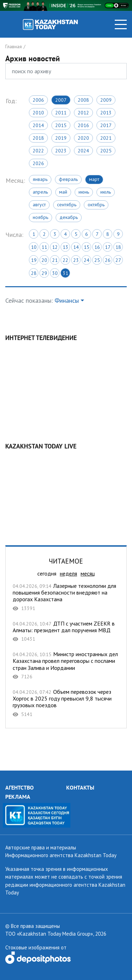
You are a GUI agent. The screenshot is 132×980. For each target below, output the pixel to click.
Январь (40, 179)
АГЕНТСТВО (20, 787)
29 (44, 273)
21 (55, 260)
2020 (83, 138)
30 (55, 273)
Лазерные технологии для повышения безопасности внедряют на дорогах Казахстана (66, 597)
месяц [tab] (88, 573)
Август (39, 205)
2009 (106, 100)
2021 (106, 138)
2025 (106, 151)
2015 (61, 125)
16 (97, 247)
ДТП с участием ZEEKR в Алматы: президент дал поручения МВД (66, 631)
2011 (61, 113)
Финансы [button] (67, 300)
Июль (106, 192)
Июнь (84, 192)
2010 (38, 113)
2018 (38, 138)
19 (34, 260)
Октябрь (96, 205)
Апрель (40, 192)
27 (118, 260)
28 (34, 273)
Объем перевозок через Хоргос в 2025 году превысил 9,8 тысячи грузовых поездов (66, 703)
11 (44, 247)
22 (65, 260)
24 (87, 260)
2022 (38, 151)
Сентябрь (67, 205)
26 (108, 260)
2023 (61, 151)
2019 (61, 138)
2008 (83, 100)
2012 (83, 113)
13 (65, 247)
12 (55, 247)
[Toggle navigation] (121, 24)
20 (44, 260)
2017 (106, 125)
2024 (83, 151)
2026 (38, 163)
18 (118, 247)
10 (34, 247)
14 (76, 247)
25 (97, 260)
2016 (83, 125)
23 (76, 260)
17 (108, 247)
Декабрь (69, 217)
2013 (106, 113)
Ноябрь (40, 217)
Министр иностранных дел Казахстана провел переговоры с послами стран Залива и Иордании (66, 665)
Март (94, 179)
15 (87, 247)
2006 (38, 100)
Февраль (68, 179)
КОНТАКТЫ (80, 787)
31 (65, 273)
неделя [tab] (68, 573)
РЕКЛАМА (18, 797)
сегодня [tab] (47, 573)
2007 (61, 100)
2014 (38, 125)
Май (63, 192)
